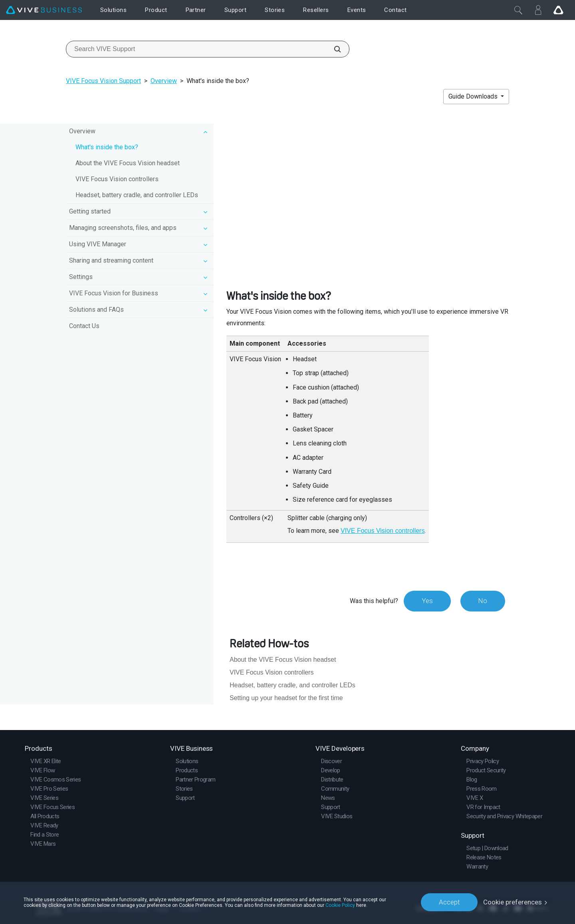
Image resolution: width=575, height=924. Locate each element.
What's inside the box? (107, 147)
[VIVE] (44, 10)
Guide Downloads (474, 96)
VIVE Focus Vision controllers (117, 179)
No (483, 601)
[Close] (518, 10)
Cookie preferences (513, 902)
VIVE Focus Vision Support (103, 81)
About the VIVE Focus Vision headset (128, 163)
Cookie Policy (340, 905)
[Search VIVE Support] (333, 49)
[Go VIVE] (558, 10)
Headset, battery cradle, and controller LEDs (137, 195)
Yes (427, 601)
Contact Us (84, 326)
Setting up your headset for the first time (286, 698)
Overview (164, 81)
